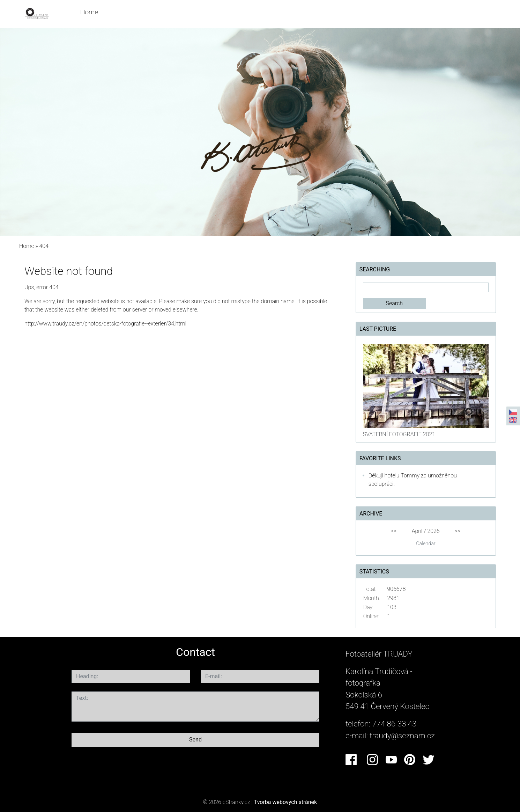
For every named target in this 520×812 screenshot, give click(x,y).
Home (89, 12)
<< (394, 531)
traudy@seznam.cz (402, 736)
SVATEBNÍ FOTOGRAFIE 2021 (399, 434)
